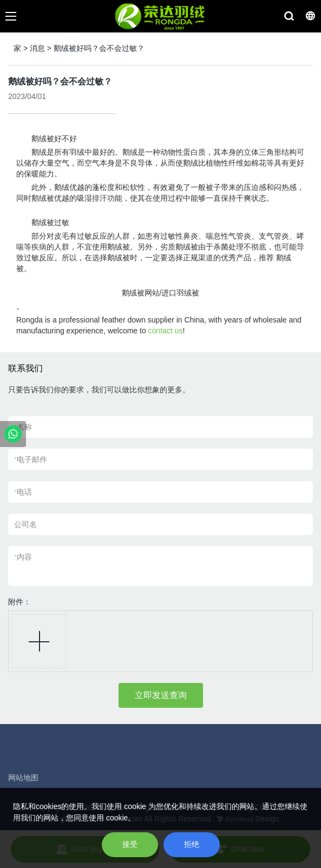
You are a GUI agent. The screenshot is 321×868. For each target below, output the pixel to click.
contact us (166, 331)
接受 (130, 844)
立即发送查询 (161, 695)
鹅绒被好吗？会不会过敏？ (99, 48)
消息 (37, 48)
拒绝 (192, 844)
